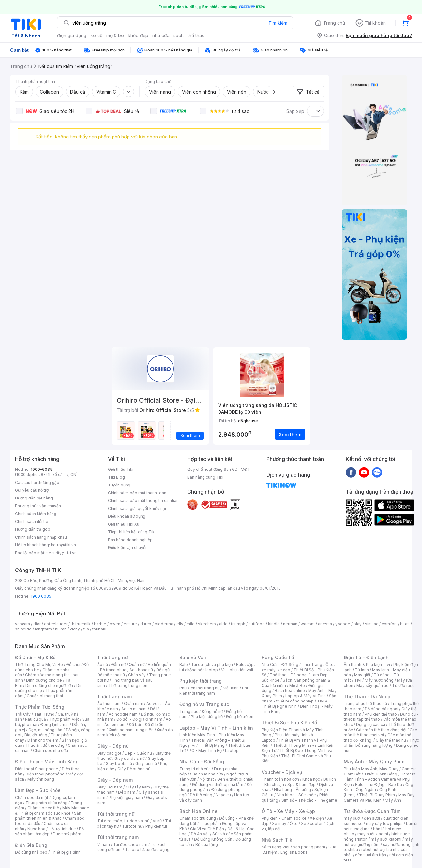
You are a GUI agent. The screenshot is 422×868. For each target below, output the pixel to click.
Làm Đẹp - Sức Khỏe (38, 790)
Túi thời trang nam (118, 837)
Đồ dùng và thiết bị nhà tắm (218, 784)
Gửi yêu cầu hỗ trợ (32, 490)
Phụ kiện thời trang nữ (199, 688)
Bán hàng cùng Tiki (205, 477)
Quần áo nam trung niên (131, 730)
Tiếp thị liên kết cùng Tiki (132, 532)
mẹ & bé (115, 35)
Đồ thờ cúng (201, 795)
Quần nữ (137, 665)
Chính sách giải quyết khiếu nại (137, 508)
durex (146, 624)
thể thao (196, 35)
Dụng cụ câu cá (371, 724)
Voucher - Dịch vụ (282, 772)
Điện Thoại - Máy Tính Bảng (47, 762)
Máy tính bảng (41, 779)
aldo (223, 624)
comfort (389, 624)
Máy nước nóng (379, 680)
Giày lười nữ (146, 764)
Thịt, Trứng (44, 714)
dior (37, 624)
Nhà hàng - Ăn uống (293, 790)
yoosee (343, 624)
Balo (184, 665)
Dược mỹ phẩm (67, 834)
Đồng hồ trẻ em (240, 717)
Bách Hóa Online (198, 811)
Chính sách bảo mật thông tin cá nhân (143, 501)
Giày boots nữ (119, 764)
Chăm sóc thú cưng (198, 818)
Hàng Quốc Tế (278, 657)
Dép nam (127, 792)
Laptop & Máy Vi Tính (306, 696)
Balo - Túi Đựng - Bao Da (379, 784)
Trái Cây (23, 714)
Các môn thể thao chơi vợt (380, 732)
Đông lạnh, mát (55, 724)
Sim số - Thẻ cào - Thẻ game (309, 800)
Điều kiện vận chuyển (128, 548)
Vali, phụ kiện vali (237, 670)
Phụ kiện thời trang (201, 681)
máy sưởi (352, 818)
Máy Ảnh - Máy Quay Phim (374, 762)
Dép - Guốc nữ (138, 753)
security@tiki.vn (61, 553)
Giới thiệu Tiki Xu (124, 524)
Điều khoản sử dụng (127, 516)
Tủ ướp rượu (403, 685)
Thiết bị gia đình (66, 852)
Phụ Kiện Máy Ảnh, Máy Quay (371, 769)
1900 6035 (41, 596)
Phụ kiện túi (156, 826)
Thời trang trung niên (128, 685)
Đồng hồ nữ (212, 711)
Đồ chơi (73, 665)
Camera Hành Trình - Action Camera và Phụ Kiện (380, 779)
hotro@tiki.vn (63, 545)
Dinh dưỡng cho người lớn (49, 685)
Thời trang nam (114, 696)
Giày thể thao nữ (391, 740)
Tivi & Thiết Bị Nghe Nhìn (295, 704)
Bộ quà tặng (207, 844)
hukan (61, 629)
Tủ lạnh (362, 670)
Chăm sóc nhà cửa (50, 751)
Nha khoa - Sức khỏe (296, 795)
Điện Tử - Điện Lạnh (366, 657)
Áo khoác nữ (141, 670)
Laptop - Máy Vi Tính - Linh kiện (216, 728)
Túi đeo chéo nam (130, 844)
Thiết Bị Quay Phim (377, 795)
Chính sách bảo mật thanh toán (137, 493)
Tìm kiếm (278, 23)
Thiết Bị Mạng (212, 745)
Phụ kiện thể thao (381, 714)
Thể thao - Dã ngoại (289, 675)
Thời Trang (312, 665)
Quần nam (134, 704)
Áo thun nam (109, 704)
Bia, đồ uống (36, 735)
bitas (405, 624)
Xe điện (317, 818)
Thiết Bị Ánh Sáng (381, 774)
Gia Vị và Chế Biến (207, 829)
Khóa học (311, 779)
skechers (207, 624)
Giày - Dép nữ (113, 746)
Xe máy (279, 824)
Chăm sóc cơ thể (43, 808)
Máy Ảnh (393, 800)
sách (179, 35)
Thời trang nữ (113, 657)
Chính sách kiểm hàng (36, 514)
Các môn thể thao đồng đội (381, 730)
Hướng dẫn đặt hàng (34, 498)
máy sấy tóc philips (384, 824)
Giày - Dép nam (115, 780)
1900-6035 (42, 469)
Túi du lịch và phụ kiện (212, 665)
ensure (130, 624)
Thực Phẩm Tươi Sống (40, 707)
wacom (308, 624)
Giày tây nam (138, 787)
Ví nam (104, 844)
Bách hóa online (290, 691)
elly (180, 624)
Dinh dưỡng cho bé (44, 680)
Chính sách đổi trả (32, 521)
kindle (274, 624)
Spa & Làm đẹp (301, 784)
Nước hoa (36, 829)
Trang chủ (334, 23)
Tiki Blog (116, 477)
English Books (294, 852)
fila (86, 629)
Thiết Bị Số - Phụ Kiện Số (289, 723)
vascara (23, 624)
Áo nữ (103, 665)
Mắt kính (231, 688)
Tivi (358, 680)
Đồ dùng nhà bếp (31, 852)
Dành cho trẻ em (43, 740)
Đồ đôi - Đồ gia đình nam (139, 719)
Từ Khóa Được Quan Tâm (372, 811)
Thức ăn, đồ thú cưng (45, 745)
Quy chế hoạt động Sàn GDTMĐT (219, 469)
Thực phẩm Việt (64, 719)
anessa (325, 624)
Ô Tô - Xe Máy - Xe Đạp (288, 811)
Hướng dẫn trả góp (33, 529)
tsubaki (99, 629)
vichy (75, 629)
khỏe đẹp (138, 35)
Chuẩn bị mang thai (45, 696)
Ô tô (294, 824)
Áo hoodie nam (123, 714)
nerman (290, 624)
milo (191, 624)
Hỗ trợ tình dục (62, 829)
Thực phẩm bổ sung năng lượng (381, 743)
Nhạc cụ (223, 795)
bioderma (164, 624)
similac (372, 624)
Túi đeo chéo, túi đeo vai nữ (123, 821)
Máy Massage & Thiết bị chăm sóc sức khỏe (52, 810)
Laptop (232, 751)
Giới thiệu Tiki (121, 469)
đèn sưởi (372, 818)
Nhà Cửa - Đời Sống (202, 762)
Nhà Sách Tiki (278, 840)
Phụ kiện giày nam (126, 797)
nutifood (257, 624)
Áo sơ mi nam (134, 709)
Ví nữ (157, 821)
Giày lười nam (110, 787)
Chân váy (137, 675)
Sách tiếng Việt (276, 847)
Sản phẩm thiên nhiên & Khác (48, 816)
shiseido (23, 629)
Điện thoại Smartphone (37, 769)
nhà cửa (161, 35)
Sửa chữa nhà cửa (207, 774)
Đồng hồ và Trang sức (204, 704)
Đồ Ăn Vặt (200, 834)
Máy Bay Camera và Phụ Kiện (379, 797)
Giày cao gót (109, 753)
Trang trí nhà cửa (195, 769)
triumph (238, 624)
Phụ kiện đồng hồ (207, 717)
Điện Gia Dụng (31, 845)
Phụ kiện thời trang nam (214, 691)
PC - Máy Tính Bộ (205, 751)
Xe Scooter (312, 824)
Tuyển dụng (119, 485)
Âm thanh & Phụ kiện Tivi (367, 665)
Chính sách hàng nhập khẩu (41, 537)
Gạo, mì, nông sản (45, 730)
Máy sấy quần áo (373, 685)
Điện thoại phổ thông (45, 774)
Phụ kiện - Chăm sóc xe (284, 818)
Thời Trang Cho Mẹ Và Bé (39, 665)
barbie (100, 624)
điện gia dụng (72, 35)
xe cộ (96, 35)
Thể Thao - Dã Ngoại (368, 696)
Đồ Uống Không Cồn (213, 839)
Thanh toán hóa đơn (280, 779)
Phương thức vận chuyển (38, 506)
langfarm (43, 629)
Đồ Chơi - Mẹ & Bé (35, 657)
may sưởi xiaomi (373, 834)
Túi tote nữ (132, 826)
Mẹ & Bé (297, 685)
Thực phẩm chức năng (46, 803)
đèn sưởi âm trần (371, 855)
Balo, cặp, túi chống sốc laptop (217, 667)
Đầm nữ (118, 665)
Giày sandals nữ (129, 758)
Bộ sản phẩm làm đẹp (49, 831)
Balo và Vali (193, 657)
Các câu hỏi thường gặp (37, 482)
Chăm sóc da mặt (32, 797)
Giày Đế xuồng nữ (134, 769)
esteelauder (56, 624)
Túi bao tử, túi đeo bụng (147, 850)
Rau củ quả (36, 719)
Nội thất (207, 779)
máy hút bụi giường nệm (378, 842)
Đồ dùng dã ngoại (381, 709)
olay (358, 624)
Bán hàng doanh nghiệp (130, 540)
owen (115, 624)
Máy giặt (362, 675)
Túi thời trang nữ (116, 814)
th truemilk (81, 624)
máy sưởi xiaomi (386, 839)
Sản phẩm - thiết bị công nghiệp (299, 698)
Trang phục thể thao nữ (365, 704)
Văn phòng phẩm (309, 847)
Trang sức (189, 711)
